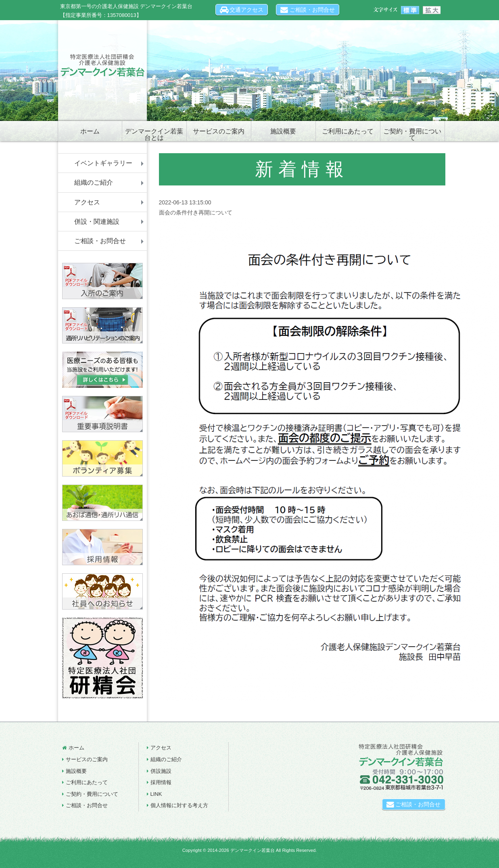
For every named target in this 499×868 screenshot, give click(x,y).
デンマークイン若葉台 (253, 850)
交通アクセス (242, 10)
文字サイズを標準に (410, 10)
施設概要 (283, 131)
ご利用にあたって (348, 131)
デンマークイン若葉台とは (154, 134)
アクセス (87, 202)
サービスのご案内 (219, 131)
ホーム (90, 131)
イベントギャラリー (103, 163)
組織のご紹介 (94, 182)
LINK (156, 794)
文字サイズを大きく (431, 10)
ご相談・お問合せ (308, 10)
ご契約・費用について (412, 134)
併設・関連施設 (97, 222)
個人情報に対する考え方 (179, 805)
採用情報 (161, 782)
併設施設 (161, 771)
